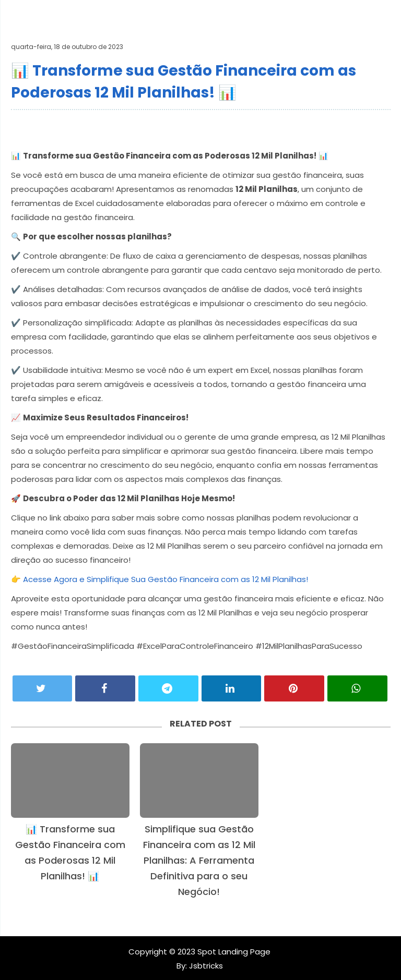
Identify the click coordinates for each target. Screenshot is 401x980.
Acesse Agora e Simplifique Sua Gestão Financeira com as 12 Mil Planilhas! (166, 579)
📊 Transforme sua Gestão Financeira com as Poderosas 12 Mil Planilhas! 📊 (70, 852)
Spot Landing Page (234, 952)
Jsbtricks (205, 966)
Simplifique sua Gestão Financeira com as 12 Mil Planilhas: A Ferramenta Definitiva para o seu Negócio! (199, 860)
